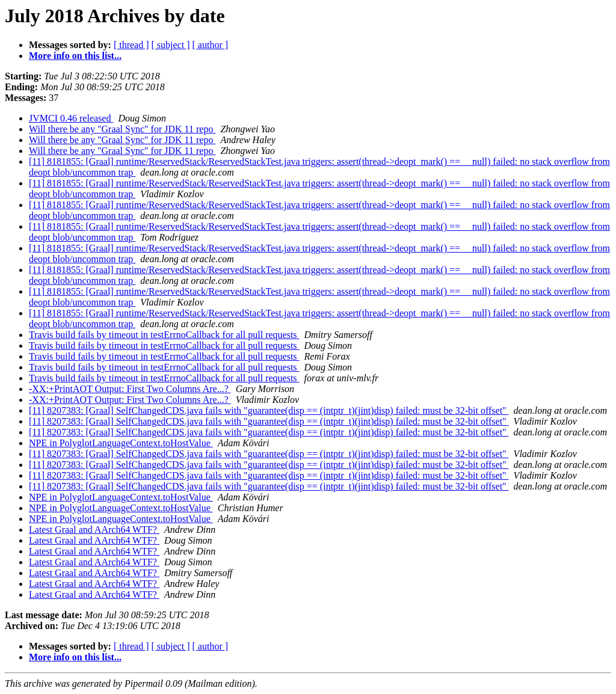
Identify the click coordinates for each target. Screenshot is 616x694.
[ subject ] (171, 45)
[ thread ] (131, 45)
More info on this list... (75, 56)
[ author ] (211, 45)
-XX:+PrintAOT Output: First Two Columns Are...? (130, 389)
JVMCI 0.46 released (71, 118)
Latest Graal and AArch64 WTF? (94, 530)
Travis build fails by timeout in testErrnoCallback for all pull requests (164, 335)
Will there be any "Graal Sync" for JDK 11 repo (122, 129)
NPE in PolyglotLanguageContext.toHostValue (121, 443)
